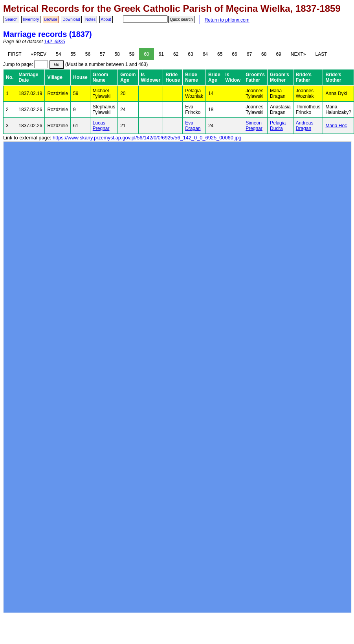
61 (161, 54)
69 (278, 54)
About (106, 19)
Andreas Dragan (305, 126)
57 (102, 54)
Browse (51, 19)
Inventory (31, 19)
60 (146, 54)
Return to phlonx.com (227, 20)
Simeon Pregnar (254, 126)
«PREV (39, 54)
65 (220, 54)
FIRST (15, 54)
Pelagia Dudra (278, 126)
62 (176, 54)
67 (249, 54)
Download (71, 19)
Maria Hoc (336, 126)
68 (264, 54)
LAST (321, 54)
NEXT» (298, 54)
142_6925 (54, 42)
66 (234, 54)
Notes (90, 19)
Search (11, 19)
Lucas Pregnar (101, 126)
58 (117, 54)
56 (88, 54)
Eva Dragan (193, 126)
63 (190, 54)
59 (132, 54)
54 (58, 54)
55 (73, 54)
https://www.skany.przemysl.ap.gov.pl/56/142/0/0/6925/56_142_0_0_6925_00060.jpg (147, 138)
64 (205, 54)
